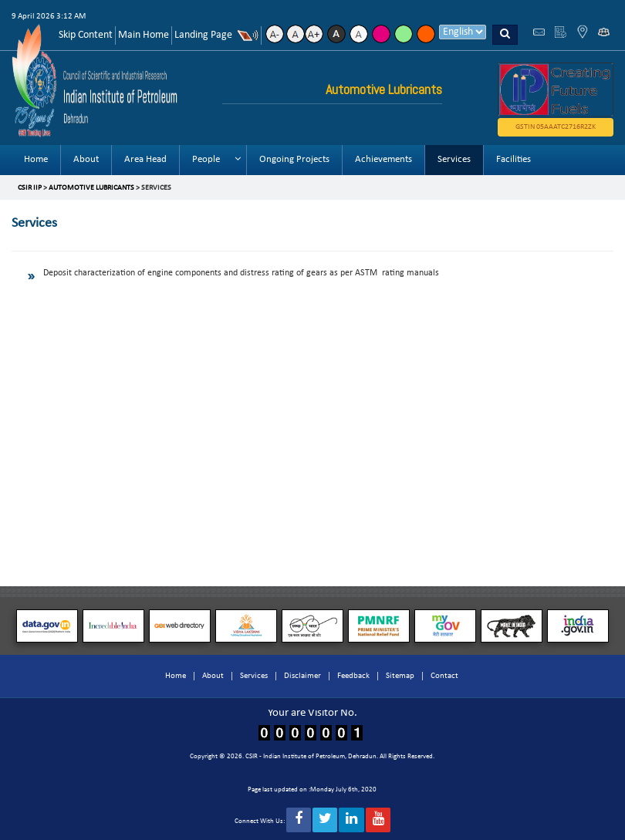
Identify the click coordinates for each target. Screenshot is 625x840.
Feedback (353, 676)
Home (36, 159)
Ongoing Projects (294, 159)
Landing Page (203, 35)
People (206, 159)
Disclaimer (302, 676)
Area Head (145, 159)
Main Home (144, 35)
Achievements (383, 159)
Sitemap (400, 676)
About (86, 159)
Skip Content (86, 35)
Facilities (514, 159)
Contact (444, 676)
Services (454, 159)
